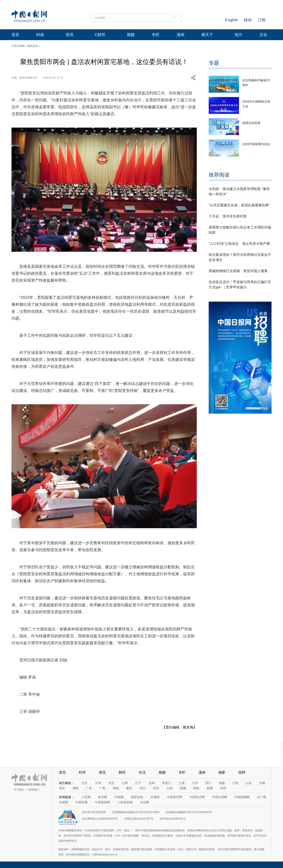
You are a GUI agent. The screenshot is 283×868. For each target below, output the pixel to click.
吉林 (152, 783)
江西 (235, 783)
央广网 (262, 797)
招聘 (242, 772)
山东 (249, 783)
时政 (40, 35)
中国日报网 (18, 46)
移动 (248, 20)
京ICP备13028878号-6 (173, 819)
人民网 (86, 797)
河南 (262, 783)
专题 (214, 63)
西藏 (183, 788)
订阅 (262, 20)
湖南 (75, 788)
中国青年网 (174, 797)
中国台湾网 (220, 797)
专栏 (156, 35)
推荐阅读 (219, 175)
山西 (125, 783)
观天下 (207, 35)
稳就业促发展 (251, 123)
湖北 (62, 788)
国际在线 (137, 797)
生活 (142, 772)
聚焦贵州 (33, 46)
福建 (222, 783)
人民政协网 (125, 802)
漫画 (181, 35)
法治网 (145, 802)
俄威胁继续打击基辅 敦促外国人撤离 (238, 271)
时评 (82, 772)
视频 (131, 35)
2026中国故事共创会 (256, 144)
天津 (98, 783)
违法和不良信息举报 (94, 812)
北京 (85, 783)
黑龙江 (167, 783)
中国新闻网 (102, 802)
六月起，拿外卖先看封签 (228, 216)
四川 (143, 788)
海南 (116, 788)
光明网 (63, 802)
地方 (238, 35)
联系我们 (34, 790)
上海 (182, 783)
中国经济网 (197, 797)
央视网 (155, 797)
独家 (222, 772)
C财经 (100, 35)
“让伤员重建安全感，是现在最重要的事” (239, 205)
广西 (102, 788)
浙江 (208, 783)
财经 (122, 772)
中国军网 (81, 802)
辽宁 (138, 783)
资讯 (70, 35)
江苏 (195, 783)
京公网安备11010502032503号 (100, 819)
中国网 (119, 797)
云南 (169, 788)
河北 (111, 783)
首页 (15, 35)
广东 (89, 788)
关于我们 (19, 790)
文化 (263, 35)
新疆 (210, 788)
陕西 (196, 788)
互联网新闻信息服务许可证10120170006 (136, 812)
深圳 (223, 788)
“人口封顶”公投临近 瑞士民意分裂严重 (239, 244)
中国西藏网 (242, 797)
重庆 (129, 788)
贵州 (156, 788)
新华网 (102, 797)
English (231, 20)
